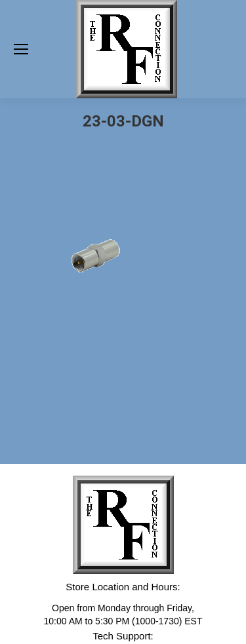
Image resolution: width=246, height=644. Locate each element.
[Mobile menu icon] (21, 49)
